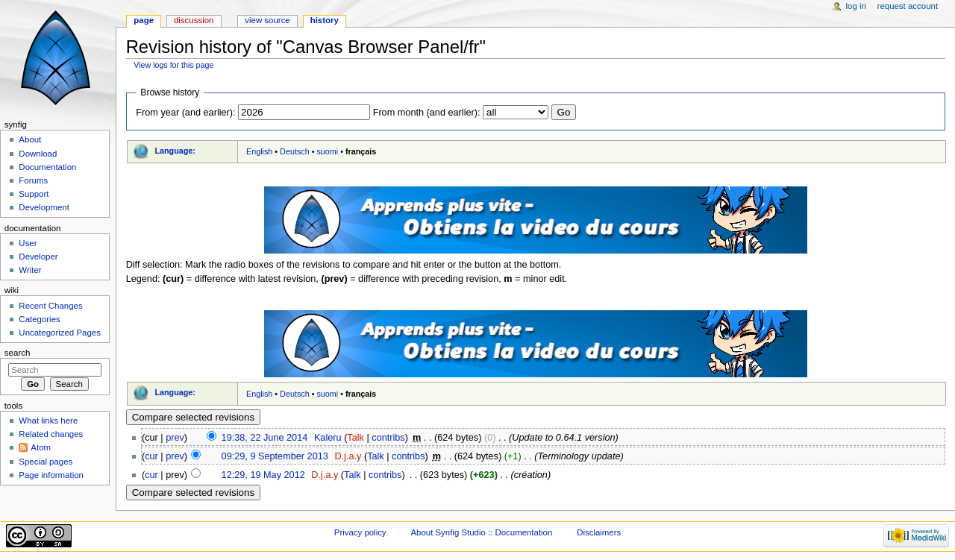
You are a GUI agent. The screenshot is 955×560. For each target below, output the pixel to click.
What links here (48, 421)
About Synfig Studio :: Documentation (481, 532)
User (28, 243)
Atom (41, 447)
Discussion (194, 20)
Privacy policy (360, 532)
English (259, 151)
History (325, 20)
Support (34, 194)
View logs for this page (173, 65)
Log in (856, 6)
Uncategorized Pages (60, 333)
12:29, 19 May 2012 (263, 475)
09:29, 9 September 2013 (275, 456)
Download (38, 154)
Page (144, 20)
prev (175, 438)
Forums (33, 180)
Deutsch (295, 151)
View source (267, 20)
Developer (38, 257)
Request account (908, 6)
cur (151, 456)
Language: (175, 151)
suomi (327, 151)
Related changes (51, 434)
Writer (30, 270)
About (30, 139)
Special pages (46, 462)
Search (18, 353)
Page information (51, 475)
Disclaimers (599, 532)
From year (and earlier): (185, 113)
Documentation (47, 167)
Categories (39, 319)
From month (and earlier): (427, 113)
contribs (388, 438)
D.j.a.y (348, 456)
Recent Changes (50, 306)
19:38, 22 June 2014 (265, 438)
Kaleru (328, 438)
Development (44, 207)
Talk (356, 438)
